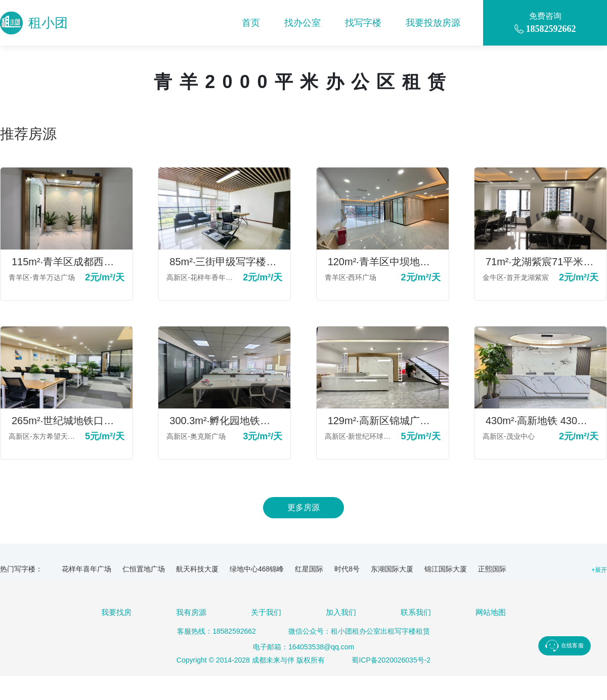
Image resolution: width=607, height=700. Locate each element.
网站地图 (491, 612)
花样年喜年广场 (86, 569)
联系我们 (416, 612)
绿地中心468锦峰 (257, 569)
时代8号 (347, 569)
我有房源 (191, 612)
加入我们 (341, 612)
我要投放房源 (433, 23)
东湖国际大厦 (392, 569)
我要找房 (116, 612)
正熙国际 (492, 569)
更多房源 (303, 507)
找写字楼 (363, 23)
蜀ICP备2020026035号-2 (391, 660)
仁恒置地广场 (144, 569)
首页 (251, 23)
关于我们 (266, 612)
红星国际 (309, 569)
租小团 (34, 23)
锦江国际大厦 (446, 569)
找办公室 (302, 23)
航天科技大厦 (197, 569)
